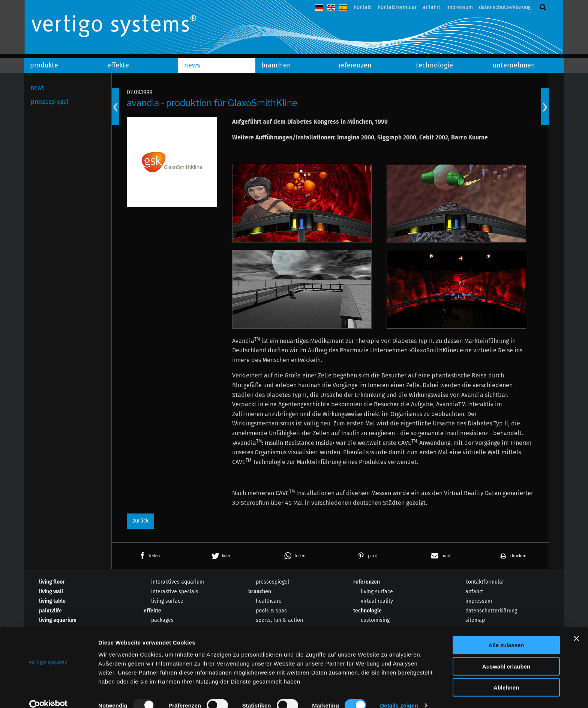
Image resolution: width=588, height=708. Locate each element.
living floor (52, 582)
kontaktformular (397, 7)
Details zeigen (399, 693)
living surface (167, 601)
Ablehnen (506, 675)
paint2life (50, 611)
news (192, 65)
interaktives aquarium (178, 582)
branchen (276, 65)
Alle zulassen (506, 633)
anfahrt (431, 7)
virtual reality (377, 601)
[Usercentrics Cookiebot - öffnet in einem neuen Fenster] (49, 693)
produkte (44, 65)
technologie (434, 65)
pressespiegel (50, 102)
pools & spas (271, 611)
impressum (460, 7)
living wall (51, 592)
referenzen (355, 65)
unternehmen (514, 65)
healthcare (269, 601)
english (331, 8)
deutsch (319, 8)
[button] (148, 556)
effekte (118, 65)
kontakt (363, 7)
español (343, 8)
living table (52, 601)
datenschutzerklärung (505, 7)
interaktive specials (175, 592)
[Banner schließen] (576, 626)
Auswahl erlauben (506, 654)
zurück (141, 521)
